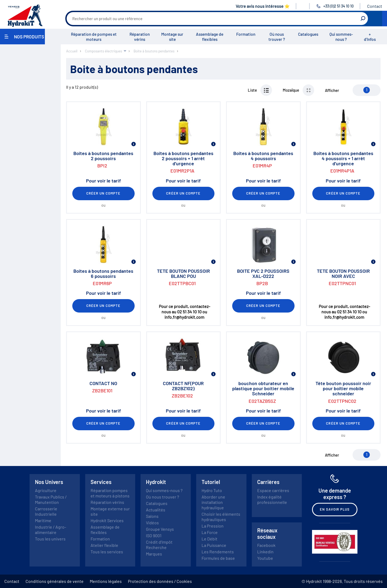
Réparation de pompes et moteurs (94, 37)
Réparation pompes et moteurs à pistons (110, 493)
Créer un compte (103, 193)
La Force (210, 532)
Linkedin (265, 552)
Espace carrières (273, 490)
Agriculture (46, 490)
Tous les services (107, 552)
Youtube (265, 558)
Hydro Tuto (212, 490)
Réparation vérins (140, 37)
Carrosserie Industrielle (46, 511)
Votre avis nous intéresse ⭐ (263, 6)
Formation (246, 34)
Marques (154, 554)
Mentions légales (106, 581)
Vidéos (152, 523)
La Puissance (214, 545)
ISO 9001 (154, 535)
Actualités (156, 510)
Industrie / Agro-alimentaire (51, 530)
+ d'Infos (370, 37)
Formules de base (218, 558)
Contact (375, 6)
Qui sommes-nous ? (341, 37)
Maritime (43, 520)
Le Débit (209, 539)
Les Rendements (218, 552)
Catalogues (308, 34)
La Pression (213, 526)
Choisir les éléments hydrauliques (221, 517)
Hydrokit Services (107, 520)
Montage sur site (172, 37)
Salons (152, 516)
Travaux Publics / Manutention (51, 499)
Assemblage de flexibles (210, 37)
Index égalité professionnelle (272, 499)
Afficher (332, 90)
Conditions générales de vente (55, 581)
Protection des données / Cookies (160, 581)
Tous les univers (50, 539)
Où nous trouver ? (277, 37)
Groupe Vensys (160, 529)
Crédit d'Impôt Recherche (159, 545)
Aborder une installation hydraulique (213, 502)
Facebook (266, 545)
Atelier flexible (104, 545)
